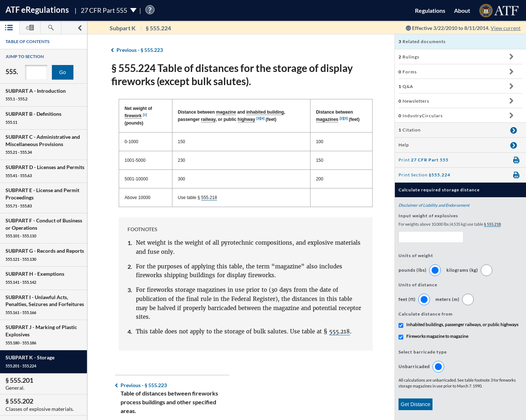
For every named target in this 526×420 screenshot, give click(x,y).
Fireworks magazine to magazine (437, 336)
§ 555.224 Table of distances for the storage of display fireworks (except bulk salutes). (232, 75)
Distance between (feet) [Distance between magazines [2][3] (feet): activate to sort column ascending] (338, 116)
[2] (342, 118)
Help (404, 145)
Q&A (406, 86)
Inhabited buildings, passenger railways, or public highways (462, 324)
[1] (145, 115)
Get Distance (416, 404)
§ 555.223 (140, 50)
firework (133, 116)
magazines (327, 119)
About (462, 10)
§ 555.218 (492, 224)
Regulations (430, 10)
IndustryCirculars (421, 116)
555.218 (209, 198)
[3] (258, 118)
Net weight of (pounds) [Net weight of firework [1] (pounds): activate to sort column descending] (138, 116)
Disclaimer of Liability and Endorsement (434, 205)
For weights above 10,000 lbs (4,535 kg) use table (450, 224)
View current (506, 28)
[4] (262, 118)
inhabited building (265, 112)
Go (63, 72)
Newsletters (414, 101)
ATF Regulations (37, 10)
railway (208, 119)
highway (247, 119)
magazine (226, 112)
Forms (408, 72)
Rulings (409, 57)
